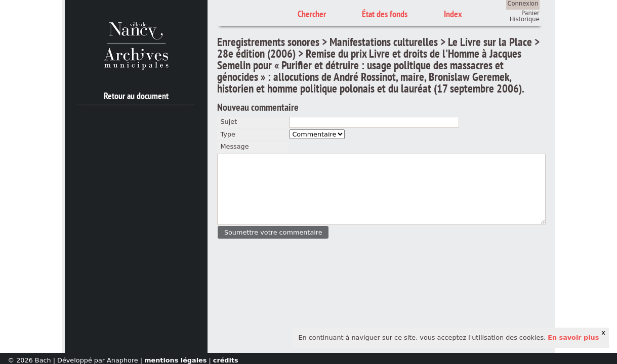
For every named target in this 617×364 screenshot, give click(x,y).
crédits (226, 360)
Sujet (229, 122)
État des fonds (385, 14)
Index (453, 14)
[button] (273, 232)
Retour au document (136, 96)
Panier (530, 13)
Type (228, 134)
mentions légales (175, 360)
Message (234, 146)
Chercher (312, 14)
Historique (525, 19)
